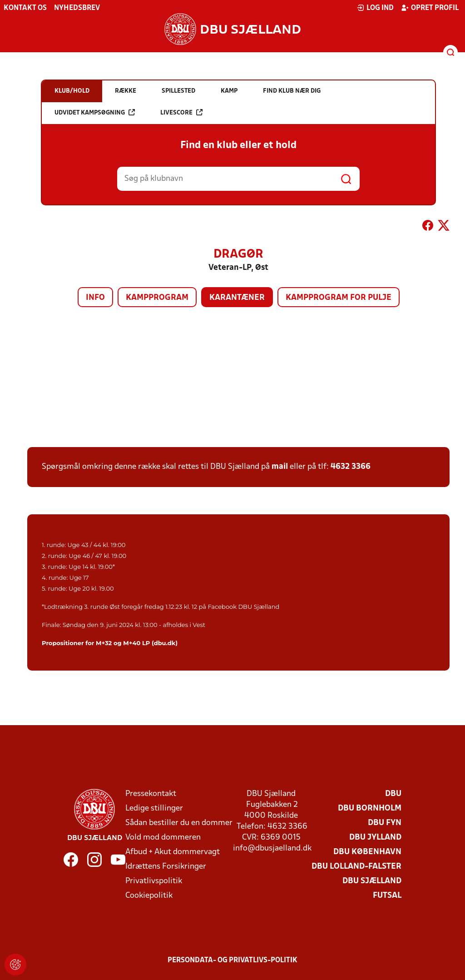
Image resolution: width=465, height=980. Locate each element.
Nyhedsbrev (77, 8)
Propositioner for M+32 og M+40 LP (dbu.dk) (110, 643)
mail (280, 467)
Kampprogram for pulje (339, 298)
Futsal (387, 896)
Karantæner (237, 298)
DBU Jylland (375, 838)
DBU (393, 794)
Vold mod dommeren (163, 838)
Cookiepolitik (149, 896)
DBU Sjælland (372, 881)
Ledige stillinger (154, 808)
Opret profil (430, 8)
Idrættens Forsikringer (166, 867)
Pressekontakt (151, 794)
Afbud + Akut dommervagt (173, 852)
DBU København (367, 852)
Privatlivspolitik (154, 881)
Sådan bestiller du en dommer (179, 823)
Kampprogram (157, 298)
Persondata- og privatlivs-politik (232, 960)
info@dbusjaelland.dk (272, 848)
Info (95, 298)
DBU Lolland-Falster (356, 867)
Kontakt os (25, 8)
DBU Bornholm (370, 808)
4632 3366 (351, 467)
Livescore (181, 112)
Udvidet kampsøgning (95, 112)
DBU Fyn (385, 823)
